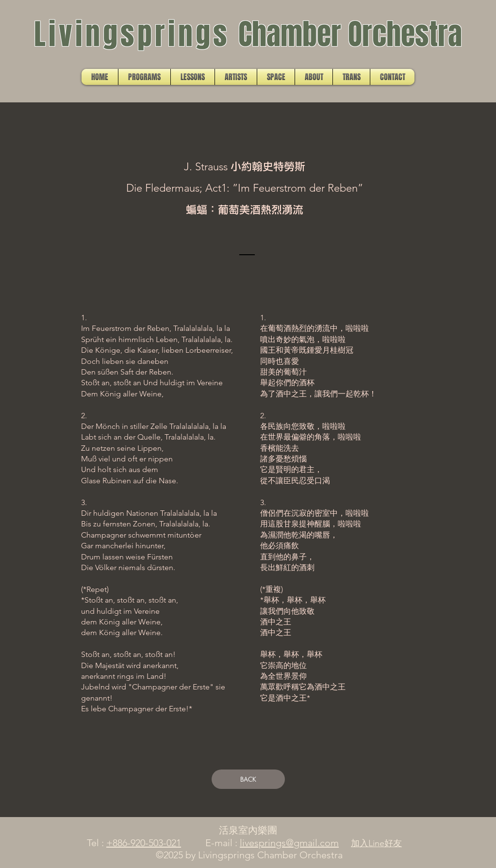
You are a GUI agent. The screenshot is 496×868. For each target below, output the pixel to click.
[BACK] (248, 779)
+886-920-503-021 (144, 843)
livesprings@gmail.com (289, 843)
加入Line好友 (376, 843)
